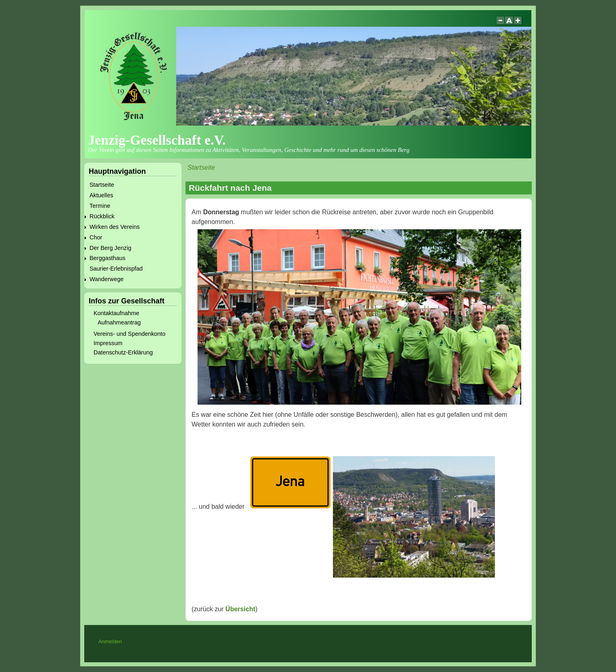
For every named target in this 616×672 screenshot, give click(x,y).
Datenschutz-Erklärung (123, 352)
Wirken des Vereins (115, 227)
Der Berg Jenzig (110, 248)
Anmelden (110, 641)
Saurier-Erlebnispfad (116, 269)
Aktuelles (101, 195)
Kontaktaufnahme (116, 313)
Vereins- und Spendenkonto (130, 334)
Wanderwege (107, 279)
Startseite (201, 167)
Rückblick (102, 216)
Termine (100, 206)
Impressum (108, 343)
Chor (96, 237)
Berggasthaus (108, 258)
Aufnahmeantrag (119, 322)
